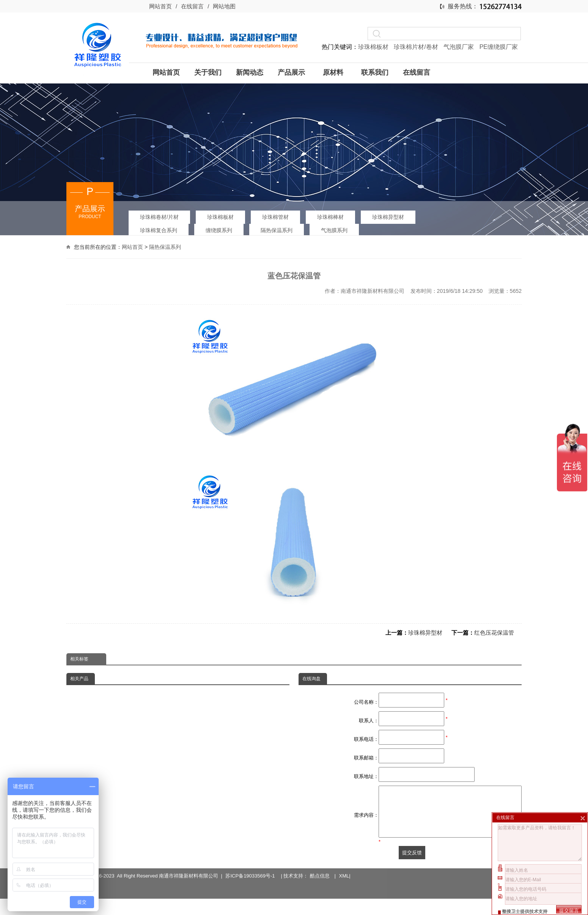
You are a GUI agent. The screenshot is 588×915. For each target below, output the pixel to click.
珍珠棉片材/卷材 (417, 47)
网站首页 (160, 6)
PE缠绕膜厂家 (499, 47)
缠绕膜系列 (219, 230)
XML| (345, 873)
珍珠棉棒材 (330, 217)
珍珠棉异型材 (388, 217)
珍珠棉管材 (275, 217)
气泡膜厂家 (459, 47)
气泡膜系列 (334, 230)
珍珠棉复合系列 (159, 230)
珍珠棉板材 (374, 47)
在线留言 (192, 6)
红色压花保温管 (494, 633)
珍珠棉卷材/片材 (159, 217)
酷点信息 (320, 873)
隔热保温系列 (277, 230)
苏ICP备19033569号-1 (251, 873)
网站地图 (224, 6)
